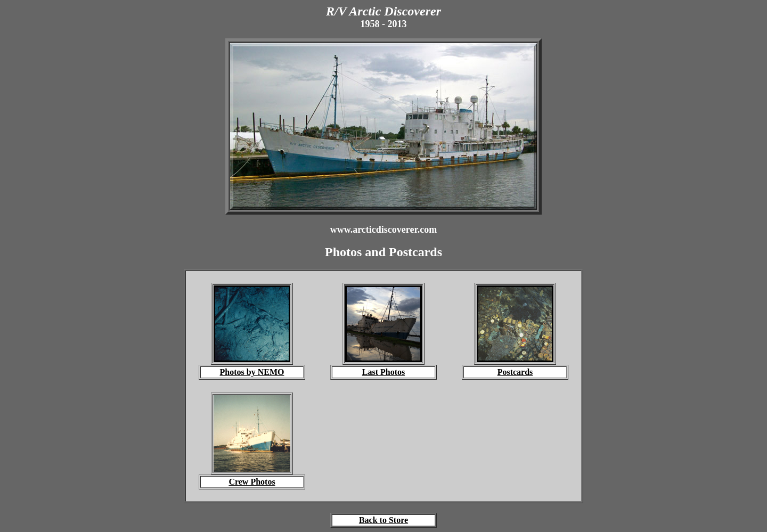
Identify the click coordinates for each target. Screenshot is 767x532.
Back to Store (383, 520)
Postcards (515, 372)
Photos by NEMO (252, 372)
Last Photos (383, 372)
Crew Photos (252, 482)
